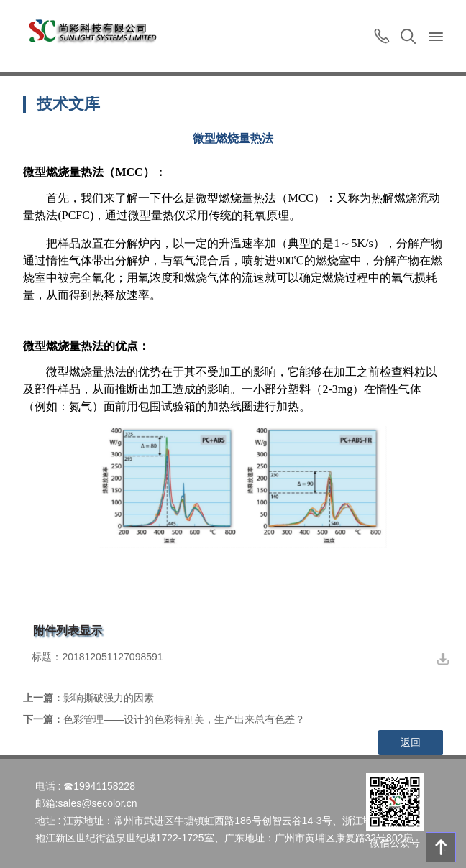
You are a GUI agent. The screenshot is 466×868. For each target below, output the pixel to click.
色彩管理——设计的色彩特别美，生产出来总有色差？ (184, 719)
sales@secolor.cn (97, 803)
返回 (411, 742)
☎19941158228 (99, 786)
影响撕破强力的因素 (109, 698)
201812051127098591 (112, 657)
